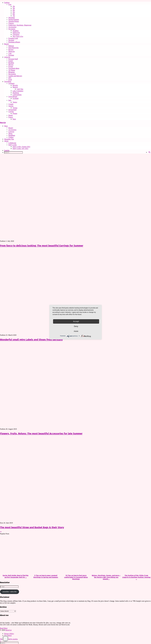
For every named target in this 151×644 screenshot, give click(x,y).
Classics (11, 23)
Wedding (16, 31)
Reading (11, 63)
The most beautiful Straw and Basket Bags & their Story (32, 527)
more (76, 331)
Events (11, 66)
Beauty (7, 44)
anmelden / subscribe (9, 592)
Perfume (11, 55)
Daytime (11, 40)
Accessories (12, 27)
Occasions (12, 29)
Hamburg (16, 93)
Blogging (12, 72)
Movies (11, 65)
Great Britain (13, 97)
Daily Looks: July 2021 (20, 148)
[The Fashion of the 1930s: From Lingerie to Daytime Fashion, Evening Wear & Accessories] (136, 555)
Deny (76, 326)
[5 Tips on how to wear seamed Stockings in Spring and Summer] (45, 555)
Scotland (15, 98)
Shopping (12, 18)
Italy (10, 100)
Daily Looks (13, 145)
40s (14, 10)
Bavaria (15, 85)
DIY (10, 78)
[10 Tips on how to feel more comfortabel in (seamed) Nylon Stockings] (75, 555)
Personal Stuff (13, 59)
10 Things (12, 70)
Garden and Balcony (15, 76)
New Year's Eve (18, 36)
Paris (14, 119)
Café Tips (20, 89)
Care (10, 53)
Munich (15, 87)
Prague (15, 113)
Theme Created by (9, 639)
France (11, 117)
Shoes (10, 133)
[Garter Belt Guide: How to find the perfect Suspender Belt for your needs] (15, 555)
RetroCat (3, 123)
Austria (11, 106)
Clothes (11, 137)
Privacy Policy (9, 634)
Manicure (12, 51)
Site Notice (8, 635)
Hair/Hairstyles (13, 48)
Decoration (12, 74)
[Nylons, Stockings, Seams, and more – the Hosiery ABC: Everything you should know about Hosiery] (106, 555)
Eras (10, 4)
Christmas (16, 35)
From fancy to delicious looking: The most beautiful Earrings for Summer (42, 246)
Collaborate (12, 143)
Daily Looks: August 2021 (21, 147)
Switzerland (12, 110)
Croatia (11, 104)
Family (11, 61)
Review (11, 50)
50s (14, 12)
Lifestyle (7, 57)
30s (14, 8)
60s (14, 14)
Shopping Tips (9, 139)
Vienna (15, 108)
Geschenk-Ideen (14, 68)
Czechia (11, 112)
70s (14, 16)
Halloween (16, 33)
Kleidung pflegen (14, 42)
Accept (76, 321)
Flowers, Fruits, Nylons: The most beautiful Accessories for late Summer (41, 434)
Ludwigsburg (17, 95)
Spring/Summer (14, 19)
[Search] (149, 152)
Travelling (8, 81)
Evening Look (13, 38)
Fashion (7, 3)
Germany (12, 83)
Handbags (12, 135)
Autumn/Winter (14, 21)
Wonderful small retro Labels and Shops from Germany (31, 340)
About (6, 141)
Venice (15, 102)
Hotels (11, 115)
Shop (6, 126)
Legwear (11, 132)
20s (14, 6)
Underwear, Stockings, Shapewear (20, 25)
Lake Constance (18, 91)
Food (10, 80)
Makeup (11, 46)
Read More (4, 628)
